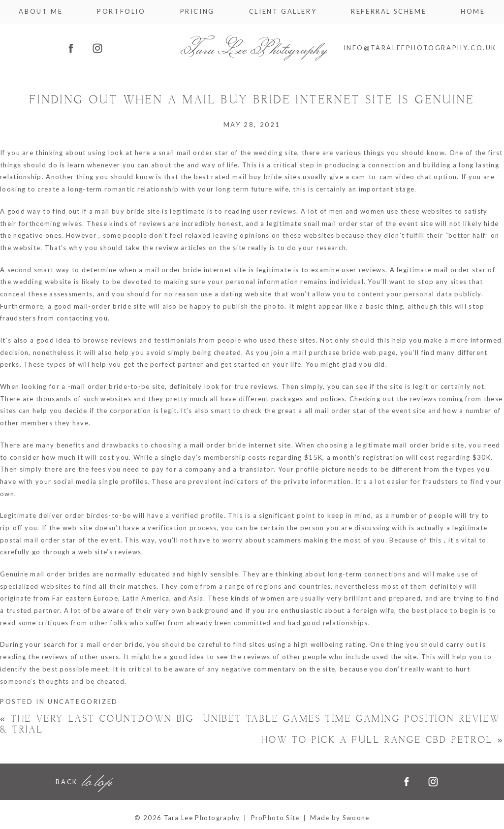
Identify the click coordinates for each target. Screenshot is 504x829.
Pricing (197, 12)
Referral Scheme (389, 12)
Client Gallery (283, 12)
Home (473, 12)
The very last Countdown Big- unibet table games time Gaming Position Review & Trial (250, 724)
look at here (129, 153)
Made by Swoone (340, 818)
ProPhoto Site (275, 818)
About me (41, 12)
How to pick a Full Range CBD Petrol (383, 740)
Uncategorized (83, 701)
